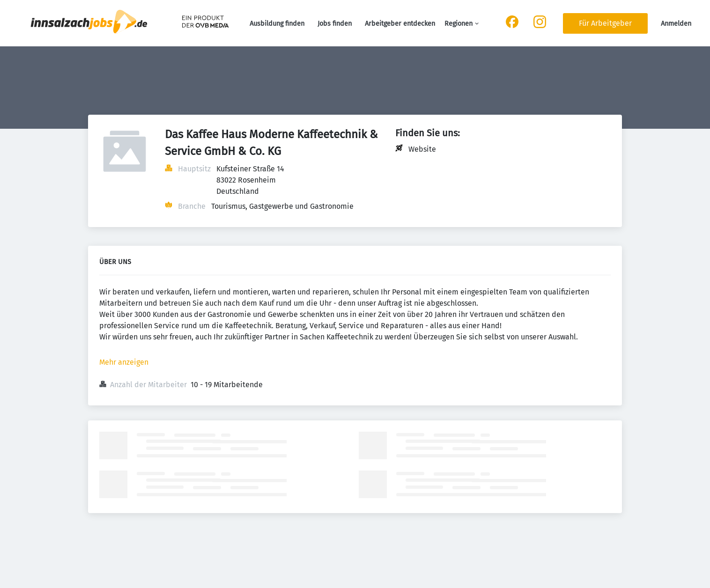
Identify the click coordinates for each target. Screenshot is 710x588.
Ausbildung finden (277, 24)
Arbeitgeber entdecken (400, 24)
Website (422, 149)
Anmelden (676, 24)
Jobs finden (335, 24)
